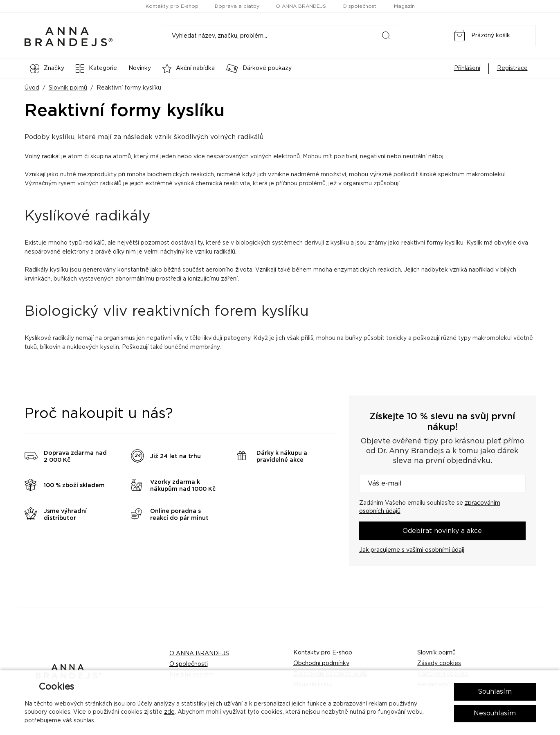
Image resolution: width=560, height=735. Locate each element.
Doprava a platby (237, 6)
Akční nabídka (189, 69)
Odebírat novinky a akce (442, 531)
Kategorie (96, 69)
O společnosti (360, 6)
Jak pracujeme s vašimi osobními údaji (412, 550)
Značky (47, 69)
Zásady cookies (439, 663)
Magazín (404, 6)
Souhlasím (495, 692)
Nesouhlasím (495, 713)
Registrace (512, 68)
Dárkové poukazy (259, 69)
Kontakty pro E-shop (172, 6)
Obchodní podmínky (321, 663)
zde (169, 712)
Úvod (32, 88)
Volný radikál (42, 157)
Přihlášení (467, 68)
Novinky (140, 68)
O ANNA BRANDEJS (301, 6)
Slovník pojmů (68, 88)
